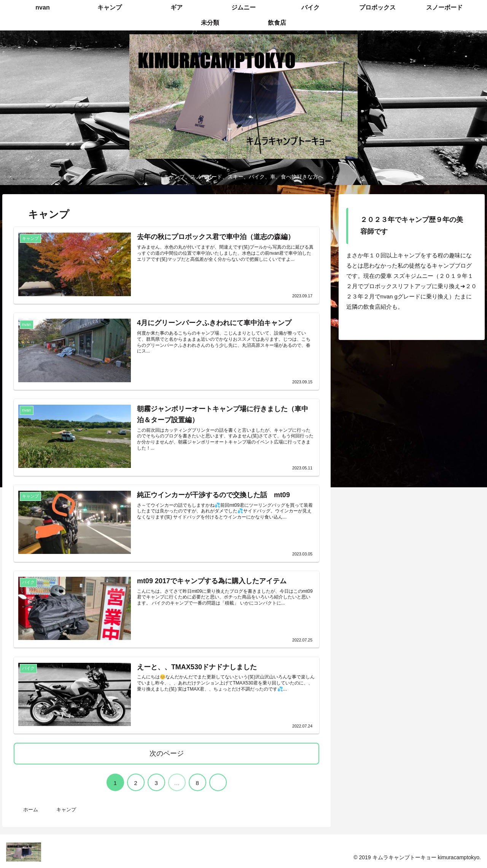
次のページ (167, 753)
